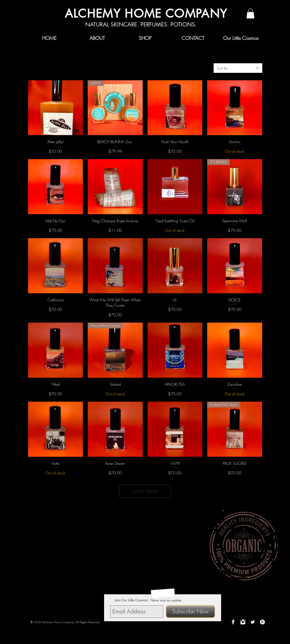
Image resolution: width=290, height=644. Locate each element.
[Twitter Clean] (253, 622)
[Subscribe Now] (190, 612)
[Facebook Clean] (233, 622)
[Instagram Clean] (243, 622)
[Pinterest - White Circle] (262, 622)
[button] (250, 14)
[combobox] (238, 68)
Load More (145, 491)
